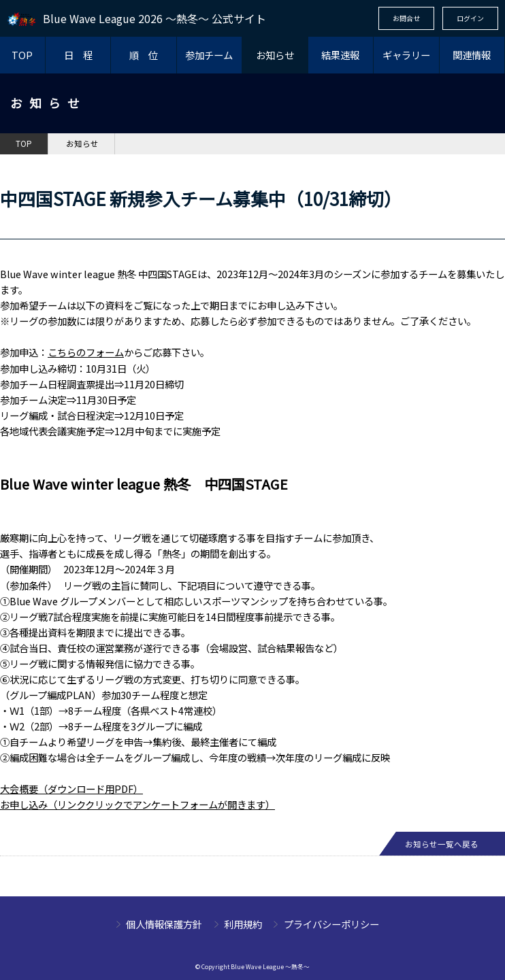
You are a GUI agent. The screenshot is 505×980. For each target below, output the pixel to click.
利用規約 (243, 924)
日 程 (78, 55)
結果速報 (340, 55)
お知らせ (275, 55)
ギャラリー (406, 55)
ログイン (470, 18)
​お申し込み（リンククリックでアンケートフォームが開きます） (137, 804)
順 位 (144, 55)
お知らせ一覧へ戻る (442, 844)
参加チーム (209, 55)
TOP (22, 55)
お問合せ (406, 18)
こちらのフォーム (86, 352)
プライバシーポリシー (331, 924)
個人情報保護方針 (164, 924)
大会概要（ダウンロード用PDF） (71, 789)
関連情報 (472, 55)
